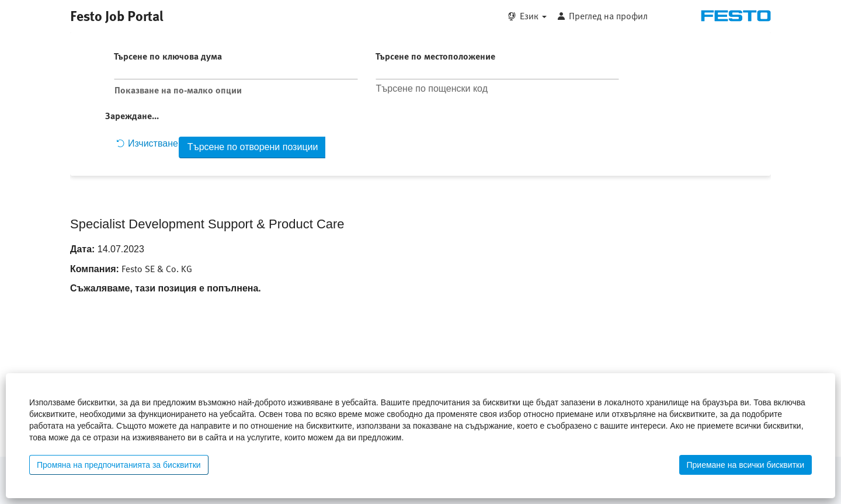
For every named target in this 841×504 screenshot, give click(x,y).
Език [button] (533, 16)
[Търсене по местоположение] (498, 72)
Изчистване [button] (147, 143)
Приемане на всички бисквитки (746, 465)
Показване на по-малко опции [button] (178, 90)
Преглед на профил (608, 16)
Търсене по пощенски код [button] (432, 88)
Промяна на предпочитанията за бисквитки (119, 465)
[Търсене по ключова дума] (236, 72)
